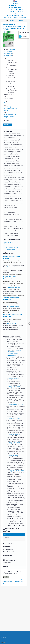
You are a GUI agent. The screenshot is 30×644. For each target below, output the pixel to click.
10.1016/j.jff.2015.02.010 (13, 455)
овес (10, 242)
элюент (16, 248)
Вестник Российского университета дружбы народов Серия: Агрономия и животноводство (15, 9)
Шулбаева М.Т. (8, 56)
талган (6, 242)
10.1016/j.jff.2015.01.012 (13, 434)
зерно (16, 242)
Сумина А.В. (12, 49)
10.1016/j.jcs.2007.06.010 (13, 387)
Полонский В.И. (8, 51)
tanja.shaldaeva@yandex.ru (14, 306)
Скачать (12, 540)
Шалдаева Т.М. (8, 54)
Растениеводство (9, 103)
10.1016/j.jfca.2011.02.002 (14, 418)
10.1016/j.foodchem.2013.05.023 (15, 404)
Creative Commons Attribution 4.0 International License (14, 582)
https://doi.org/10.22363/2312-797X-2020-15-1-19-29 (10, 116)
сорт (13, 242)
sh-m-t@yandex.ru (12, 324)
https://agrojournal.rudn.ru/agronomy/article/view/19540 (11, 109)
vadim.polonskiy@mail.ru (13, 287)
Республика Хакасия (10, 249)
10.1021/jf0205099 (14, 378)
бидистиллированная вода (12, 244)
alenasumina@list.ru (12, 267)
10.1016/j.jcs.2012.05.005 (13, 443)
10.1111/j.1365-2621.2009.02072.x (16, 471)
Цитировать (7, 125)
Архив (21, 20)
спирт (21, 244)
